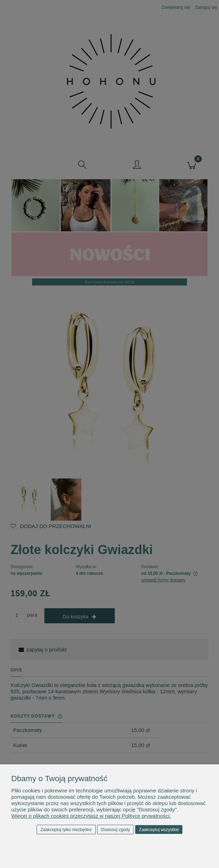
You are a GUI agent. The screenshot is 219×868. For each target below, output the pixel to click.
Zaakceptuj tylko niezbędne (66, 830)
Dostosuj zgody (115, 830)
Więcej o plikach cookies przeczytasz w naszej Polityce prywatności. (91, 816)
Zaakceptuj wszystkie (159, 830)
